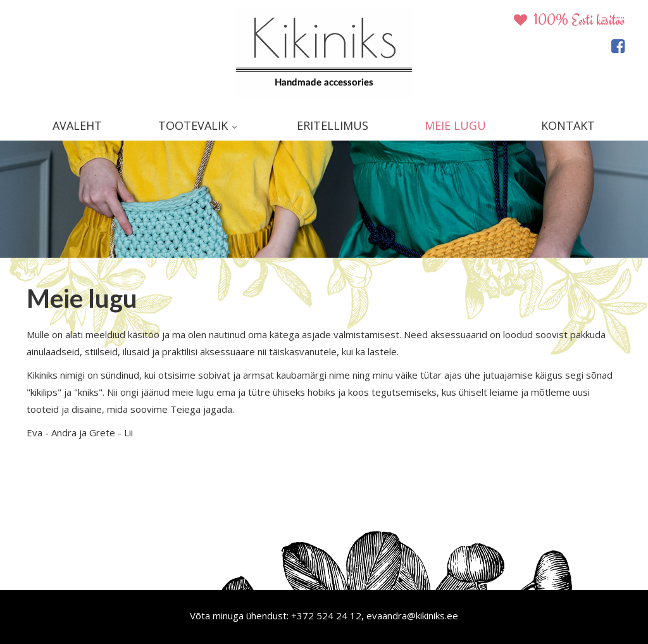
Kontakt (568, 125)
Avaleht (77, 125)
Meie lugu (455, 125)
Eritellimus (333, 125)
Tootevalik (193, 125)
